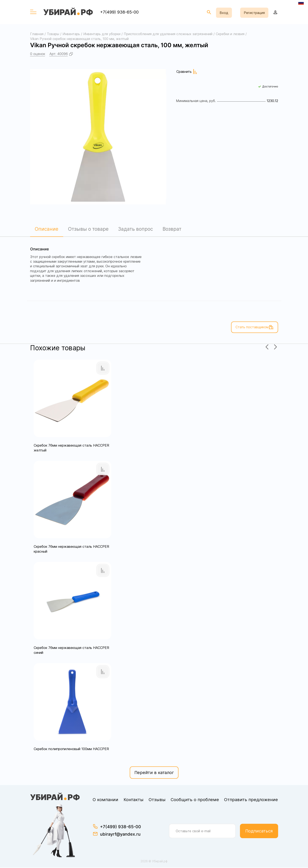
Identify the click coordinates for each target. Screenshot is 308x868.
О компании (105, 800)
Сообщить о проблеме (195, 800)
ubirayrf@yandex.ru (120, 835)
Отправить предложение (251, 800)
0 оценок (38, 54)
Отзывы (157, 800)
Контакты (134, 800)
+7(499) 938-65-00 (119, 12)
